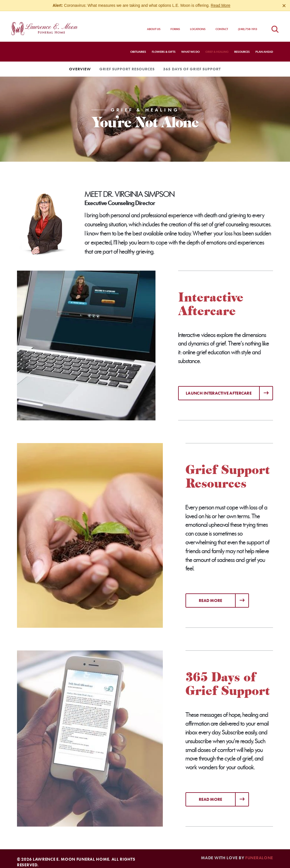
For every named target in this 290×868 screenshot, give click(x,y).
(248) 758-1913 (248, 24)
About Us (154, 24)
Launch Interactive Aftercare (219, 388)
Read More (220, 5)
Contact (222, 24)
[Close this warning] (284, 6)
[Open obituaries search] (275, 24)
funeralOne (259, 853)
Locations (198, 24)
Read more (224, 593)
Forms (175, 24)
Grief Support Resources (127, 64)
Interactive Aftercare (211, 299)
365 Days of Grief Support (192, 64)
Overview (80, 64)
